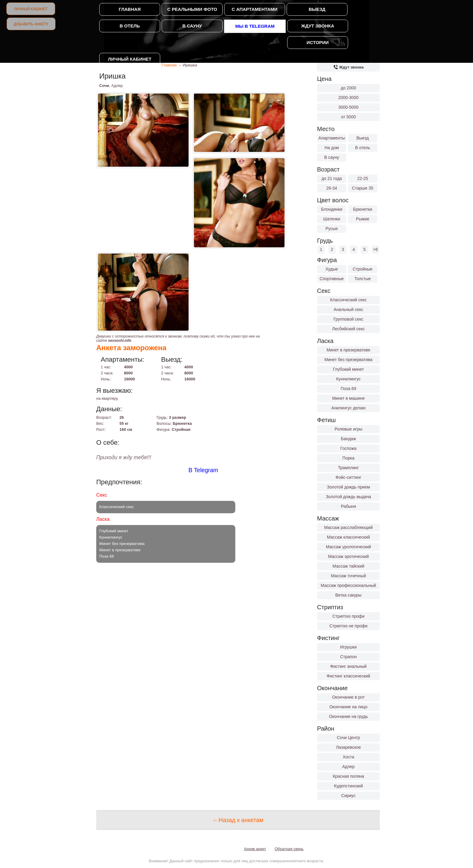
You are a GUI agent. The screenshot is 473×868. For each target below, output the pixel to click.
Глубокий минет (349, 369)
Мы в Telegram (255, 26)
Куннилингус (348, 379)
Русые (332, 229)
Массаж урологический (348, 547)
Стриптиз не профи (348, 626)
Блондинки (332, 209)
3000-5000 (349, 107)
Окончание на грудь (348, 716)
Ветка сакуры (349, 595)
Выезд (317, 9)
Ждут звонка (317, 26)
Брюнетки (363, 209)
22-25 (363, 178)
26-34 (332, 188)
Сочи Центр (349, 738)
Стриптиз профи (349, 616)
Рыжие (363, 219)
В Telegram (203, 470)
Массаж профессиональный (348, 585)
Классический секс (348, 300)
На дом (332, 148)
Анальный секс (348, 309)
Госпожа (348, 448)
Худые (332, 269)
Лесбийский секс (348, 329)
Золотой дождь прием (349, 487)
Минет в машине (348, 398)
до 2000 (349, 88)
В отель (130, 26)
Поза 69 (348, 389)
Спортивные (332, 279)
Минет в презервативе (349, 350)
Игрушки (349, 647)
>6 (376, 249)
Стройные (363, 269)
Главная (130, 9)
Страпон (348, 657)
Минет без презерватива (348, 360)
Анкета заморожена (131, 348)
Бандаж (348, 439)
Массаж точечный (348, 576)
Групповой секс (348, 319)
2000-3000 (349, 98)
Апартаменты (332, 138)
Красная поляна (348, 776)
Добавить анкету (31, 24)
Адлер (348, 767)
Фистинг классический (348, 676)
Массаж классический (349, 537)
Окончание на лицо (348, 707)
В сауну (192, 26)
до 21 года (332, 178)
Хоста (348, 757)
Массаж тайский (348, 566)
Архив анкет (255, 849)
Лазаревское (349, 747)
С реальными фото (192, 9)
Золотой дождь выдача (348, 497)
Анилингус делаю (348, 408)
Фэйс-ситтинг (348, 477)
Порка (348, 458)
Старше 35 (363, 188)
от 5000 (349, 117)
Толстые (363, 279)
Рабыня (348, 506)
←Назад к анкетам (238, 820)
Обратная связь (289, 849)
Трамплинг (348, 468)
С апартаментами (255, 9)
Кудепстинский (348, 786)
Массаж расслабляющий (349, 527)
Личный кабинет (31, 9)
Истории (317, 42)
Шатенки (332, 219)
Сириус (348, 796)
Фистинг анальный (349, 666)
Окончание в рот (348, 697)
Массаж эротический (348, 556)
